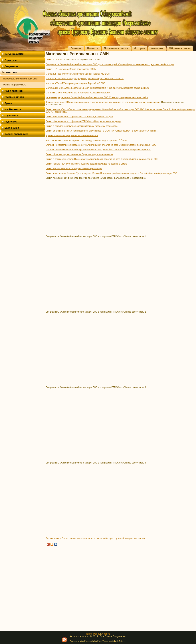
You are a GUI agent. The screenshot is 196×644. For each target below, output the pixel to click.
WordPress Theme (101, 641)
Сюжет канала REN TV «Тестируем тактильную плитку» (74, 169)
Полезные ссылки (116, 48)
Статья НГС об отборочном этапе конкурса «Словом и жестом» (78, 93)
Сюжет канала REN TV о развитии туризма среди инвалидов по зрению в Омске (86, 164)
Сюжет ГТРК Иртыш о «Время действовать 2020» (71, 69)
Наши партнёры (14, 91)
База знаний (12, 128)
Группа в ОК (12, 115)
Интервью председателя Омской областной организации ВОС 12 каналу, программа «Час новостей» (97, 97)
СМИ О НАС (11, 72)
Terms (89, 634)
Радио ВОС (11, 122)
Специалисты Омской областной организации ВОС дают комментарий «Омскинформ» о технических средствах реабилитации (110, 64)
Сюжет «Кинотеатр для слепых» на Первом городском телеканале (79, 154)
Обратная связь (180, 48)
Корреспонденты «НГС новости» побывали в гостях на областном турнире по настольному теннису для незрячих (103, 102)
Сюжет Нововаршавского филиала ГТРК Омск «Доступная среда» (79, 117)
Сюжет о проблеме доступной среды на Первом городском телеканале (82, 126)
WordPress (85, 641)
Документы (11, 66)
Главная (76, 48)
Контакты (157, 48)
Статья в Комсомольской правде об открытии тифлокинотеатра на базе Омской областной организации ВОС (101, 145)
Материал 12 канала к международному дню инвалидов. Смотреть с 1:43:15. (85, 79)
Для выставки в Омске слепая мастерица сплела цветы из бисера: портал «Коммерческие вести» (95, 538)
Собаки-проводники (16, 134)
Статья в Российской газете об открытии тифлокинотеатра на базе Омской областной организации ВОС (98, 150)
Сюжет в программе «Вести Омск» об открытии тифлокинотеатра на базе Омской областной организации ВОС (102, 159)
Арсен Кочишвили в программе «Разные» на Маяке (72, 136)
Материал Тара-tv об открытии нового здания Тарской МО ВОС (78, 74)
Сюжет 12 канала (54, 60)
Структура (11, 60)
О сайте (106, 634)
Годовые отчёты (14, 97)
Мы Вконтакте (13, 109)
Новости (93, 48)
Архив (8, 103)
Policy (97, 634)
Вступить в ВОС (14, 54)
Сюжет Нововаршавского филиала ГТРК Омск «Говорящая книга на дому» (83, 121)
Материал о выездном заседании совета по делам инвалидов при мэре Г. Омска (86, 140)
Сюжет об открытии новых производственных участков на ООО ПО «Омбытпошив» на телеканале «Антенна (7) (102, 131)
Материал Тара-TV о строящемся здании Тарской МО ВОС (75, 83)
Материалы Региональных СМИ (20, 79)
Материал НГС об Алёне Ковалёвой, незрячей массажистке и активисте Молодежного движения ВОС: (98, 88)
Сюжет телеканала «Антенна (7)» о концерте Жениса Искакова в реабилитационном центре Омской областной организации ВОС (111, 173)
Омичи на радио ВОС (15, 85)
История (140, 48)
